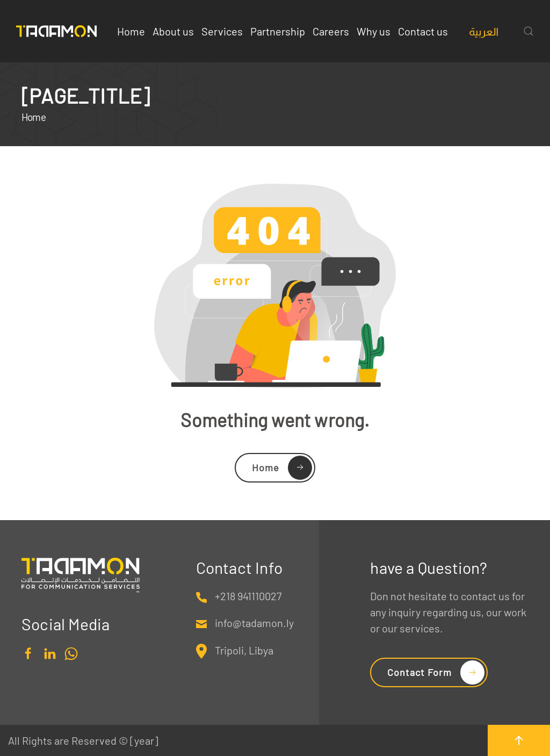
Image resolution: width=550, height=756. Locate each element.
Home (131, 31)
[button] (529, 31)
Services (222, 31)
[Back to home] (56, 31)
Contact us (423, 31)
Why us (374, 31)
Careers (331, 31)
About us (173, 31)
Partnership (278, 31)
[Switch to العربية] (484, 31)
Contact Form (419, 672)
